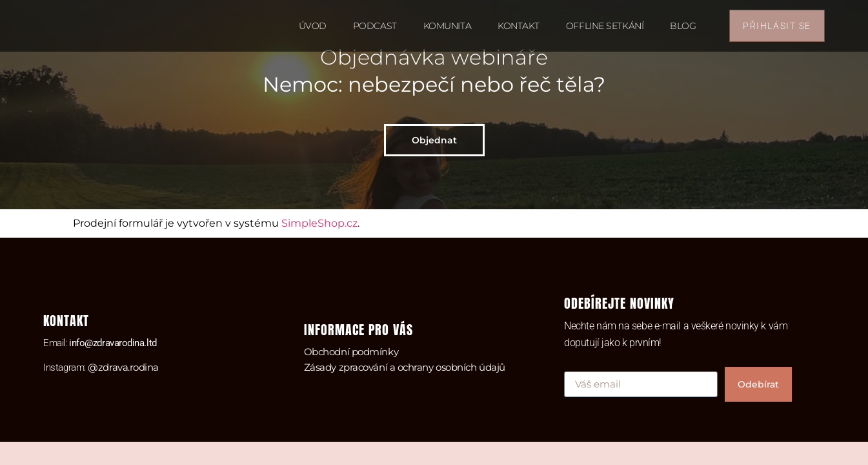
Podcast (375, 26)
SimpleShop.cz (319, 223)
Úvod (313, 26)
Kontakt (519, 26)
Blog (683, 26)
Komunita (447, 26)
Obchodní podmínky (351, 352)
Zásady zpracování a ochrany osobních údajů (405, 367)
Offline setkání (605, 26)
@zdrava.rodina (123, 367)
